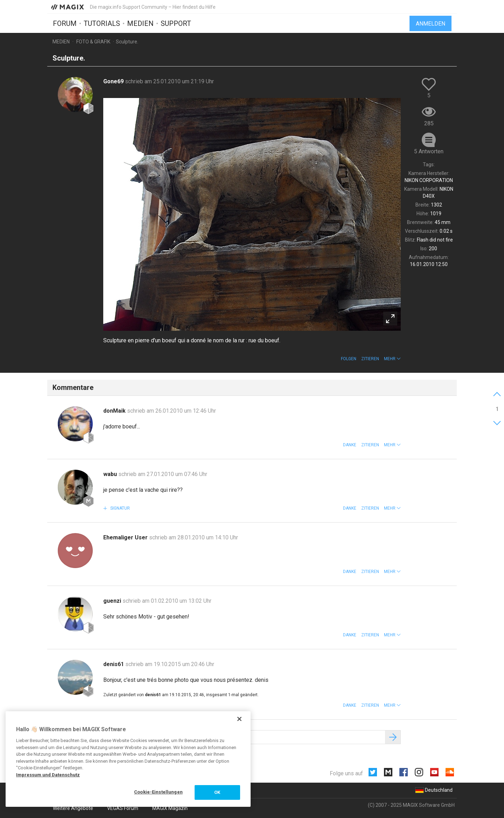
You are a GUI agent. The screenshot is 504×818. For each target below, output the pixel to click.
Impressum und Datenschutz (48, 775)
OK (217, 792)
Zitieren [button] (370, 359)
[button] (392, 359)
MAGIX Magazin (170, 808)
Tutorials (102, 23)
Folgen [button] (349, 359)
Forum (65, 23)
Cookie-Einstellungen (158, 792)
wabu (111, 474)
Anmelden (430, 24)
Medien (140, 23)
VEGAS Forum (123, 808)
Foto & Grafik (93, 42)
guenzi (113, 601)
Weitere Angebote (73, 808)
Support (176, 23)
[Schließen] (239, 719)
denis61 (114, 664)
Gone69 (114, 81)
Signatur (120, 508)
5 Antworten (429, 151)
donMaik (115, 411)
